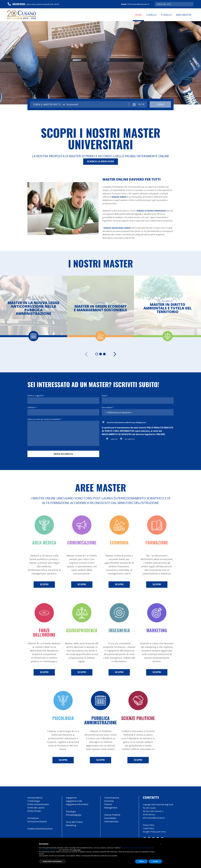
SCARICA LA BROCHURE (101, 161)
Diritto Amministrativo (38, 804)
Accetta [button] (155, 861)
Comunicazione (112, 798)
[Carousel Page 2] (100, 354)
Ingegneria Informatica (77, 804)
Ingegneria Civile (74, 801)
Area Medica (110, 818)
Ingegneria (71, 798)
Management (111, 808)
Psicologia (71, 811)
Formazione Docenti (37, 821)
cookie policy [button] (77, 850)
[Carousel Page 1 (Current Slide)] (97, 354)
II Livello (166, 15)
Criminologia (34, 801)
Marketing (71, 825)
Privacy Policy (148, 825)
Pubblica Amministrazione (40, 829)
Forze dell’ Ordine (74, 822)
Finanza (108, 804)
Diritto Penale (34, 811)
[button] (161, 844)
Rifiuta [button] (141, 861)
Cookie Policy (148, 828)
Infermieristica (111, 821)
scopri (44, 584)
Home (138, 15)
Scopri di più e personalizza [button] (52, 861)
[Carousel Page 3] (104, 354)
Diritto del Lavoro (36, 808)
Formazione (33, 818)
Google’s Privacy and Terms (154, 832)
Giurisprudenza (35, 798)
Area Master (184, 15)
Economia (109, 801)
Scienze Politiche (112, 815)
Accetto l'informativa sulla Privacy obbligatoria (126, 423)
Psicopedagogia (74, 815)
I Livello (151, 15)
